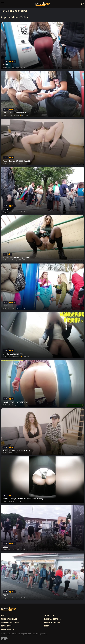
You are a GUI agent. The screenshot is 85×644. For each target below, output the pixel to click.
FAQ (3, 616)
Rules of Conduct (9, 619)
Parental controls (53, 619)
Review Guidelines (52, 623)
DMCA (47, 626)
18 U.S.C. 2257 (50, 616)
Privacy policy (8, 629)
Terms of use (7, 626)
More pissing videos (10, 623)
